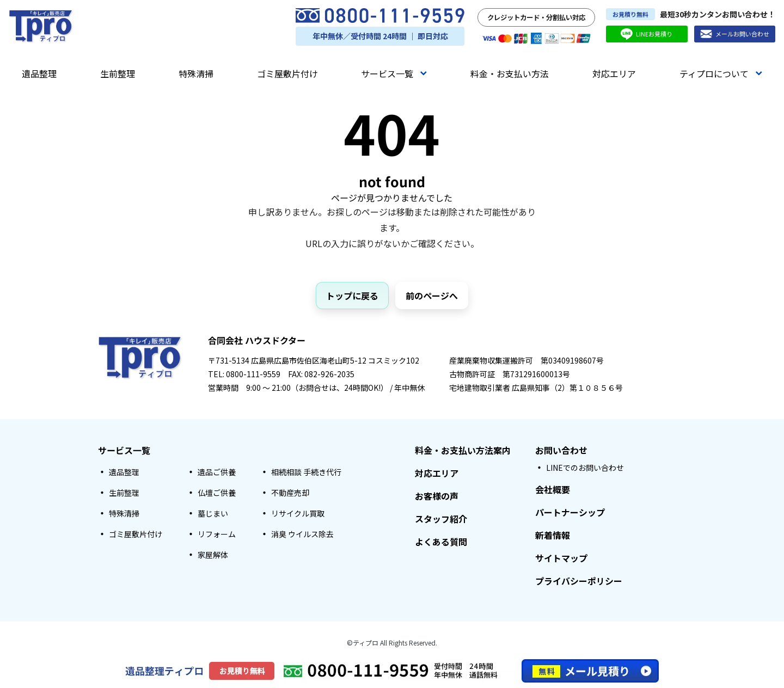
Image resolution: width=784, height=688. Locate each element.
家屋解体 (213, 555)
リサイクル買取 (298, 513)
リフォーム (217, 534)
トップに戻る (352, 296)
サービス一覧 (394, 73)
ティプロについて (721, 73)
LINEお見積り (647, 34)
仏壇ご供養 (217, 493)
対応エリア (614, 73)
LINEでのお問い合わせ (585, 468)
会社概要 (553, 489)
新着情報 (553, 535)
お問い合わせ (561, 450)
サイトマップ (561, 558)
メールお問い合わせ (735, 34)
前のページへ (432, 296)
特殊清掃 (196, 73)
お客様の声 (437, 496)
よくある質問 (441, 542)
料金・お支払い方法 (510, 73)
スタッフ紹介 (441, 519)
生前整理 (118, 73)
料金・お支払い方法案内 (463, 450)
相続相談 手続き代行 (306, 472)
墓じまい (213, 513)
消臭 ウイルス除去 (302, 534)
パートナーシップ (570, 512)
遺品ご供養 (217, 472)
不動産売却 (290, 493)
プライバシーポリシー (579, 581)
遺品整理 (39, 73)
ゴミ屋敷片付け (287, 73)
